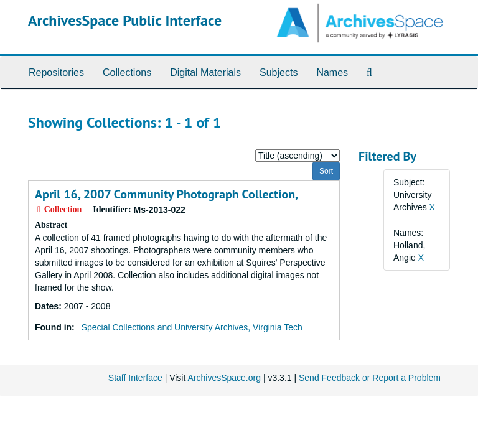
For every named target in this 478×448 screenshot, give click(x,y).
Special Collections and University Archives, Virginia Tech (192, 327)
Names (332, 72)
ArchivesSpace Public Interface (125, 20)
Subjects (279, 72)
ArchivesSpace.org (224, 378)
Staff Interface (135, 378)
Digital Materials (205, 72)
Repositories (56, 72)
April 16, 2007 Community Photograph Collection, (166, 194)
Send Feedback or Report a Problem (370, 378)
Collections (127, 72)
